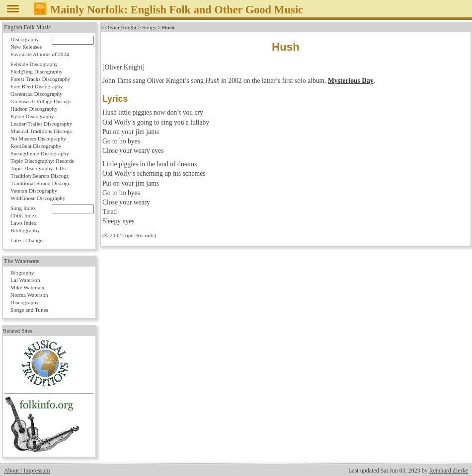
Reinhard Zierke (449, 471)
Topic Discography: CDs (38, 168)
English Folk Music (28, 27)
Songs (149, 27)
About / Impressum (27, 471)
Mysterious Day (351, 81)
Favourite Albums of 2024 (40, 54)
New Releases (26, 47)
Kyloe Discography (32, 116)
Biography (22, 272)
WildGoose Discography (38, 198)
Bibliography (25, 230)
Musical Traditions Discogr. (41, 131)
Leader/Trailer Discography (41, 124)
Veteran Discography (34, 191)
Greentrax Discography (37, 94)
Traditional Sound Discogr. (40, 183)
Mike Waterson (27, 287)
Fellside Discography (34, 64)
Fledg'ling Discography (37, 71)
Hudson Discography (34, 109)
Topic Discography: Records (42, 161)
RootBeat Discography (36, 146)
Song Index (23, 208)
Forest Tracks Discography (40, 79)
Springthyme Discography (40, 153)
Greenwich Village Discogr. (41, 101)
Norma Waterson (29, 295)
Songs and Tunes (29, 310)
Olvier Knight (121, 27)
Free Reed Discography (37, 86)
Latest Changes (28, 240)
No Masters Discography (38, 138)
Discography (25, 39)
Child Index (24, 215)
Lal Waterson (25, 280)
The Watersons (22, 261)
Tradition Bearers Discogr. (40, 176)
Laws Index (24, 223)
